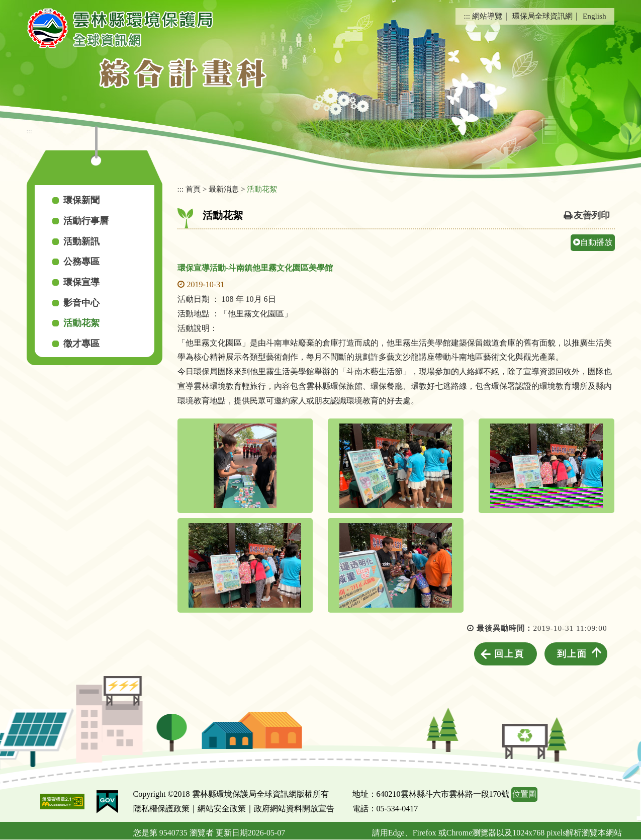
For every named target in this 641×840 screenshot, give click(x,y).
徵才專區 (81, 344)
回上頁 (509, 654)
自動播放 (593, 242)
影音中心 (81, 303)
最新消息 (224, 189)
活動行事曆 (86, 221)
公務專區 (81, 262)
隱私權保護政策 (161, 809)
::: (467, 16)
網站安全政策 (222, 809)
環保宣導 (81, 282)
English (594, 16)
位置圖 (524, 794)
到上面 (572, 654)
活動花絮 (81, 323)
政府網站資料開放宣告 (294, 809)
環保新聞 (81, 200)
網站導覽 (487, 16)
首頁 (193, 189)
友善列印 (592, 215)
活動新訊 (81, 241)
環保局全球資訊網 (542, 16)
